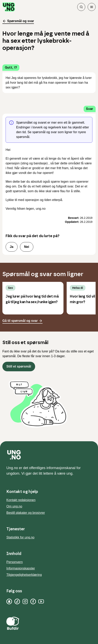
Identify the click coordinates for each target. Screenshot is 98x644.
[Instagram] (25, 601)
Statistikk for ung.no (20, 537)
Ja (12, 247)
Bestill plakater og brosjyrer (26, 513)
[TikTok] (17, 601)
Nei (27, 247)
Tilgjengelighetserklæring (24, 575)
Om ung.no (14, 506)
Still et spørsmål (19, 366)
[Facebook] (33, 601)
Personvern (15, 562)
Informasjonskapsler (21, 568)
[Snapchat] (9, 601)
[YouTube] (41, 601)
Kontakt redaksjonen (21, 500)
